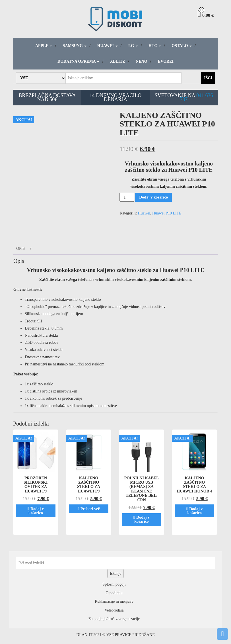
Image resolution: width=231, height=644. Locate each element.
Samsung (75, 46)
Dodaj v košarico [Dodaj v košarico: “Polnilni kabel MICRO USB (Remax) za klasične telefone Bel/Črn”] (142, 519)
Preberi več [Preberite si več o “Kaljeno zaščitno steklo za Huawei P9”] (90, 509)
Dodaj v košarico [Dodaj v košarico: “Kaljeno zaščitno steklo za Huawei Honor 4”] (195, 511)
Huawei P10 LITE (167, 213)
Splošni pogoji (114, 584)
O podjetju (114, 593)
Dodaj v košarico (153, 197)
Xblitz (118, 61)
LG (133, 46)
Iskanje (115, 574)
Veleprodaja (114, 610)
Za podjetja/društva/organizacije (114, 619)
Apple (44, 46)
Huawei (108, 46)
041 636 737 (197, 97)
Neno (141, 61)
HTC (155, 46)
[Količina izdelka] (127, 197)
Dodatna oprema (78, 61)
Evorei (166, 61)
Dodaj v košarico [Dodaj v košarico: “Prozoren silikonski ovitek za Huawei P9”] (36, 511)
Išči (208, 78)
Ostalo (182, 46)
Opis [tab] (20, 249)
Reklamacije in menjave (114, 601)
